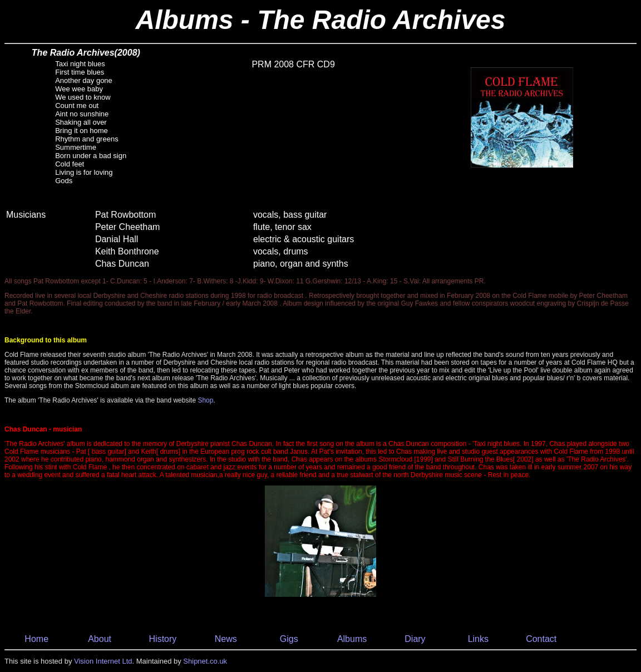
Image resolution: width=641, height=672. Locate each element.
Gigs (289, 639)
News (226, 639)
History (163, 639)
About (100, 639)
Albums (352, 639)
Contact (541, 639)
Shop (205, 400)
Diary (415, 639)
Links (478, 639)
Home (36, 639)
